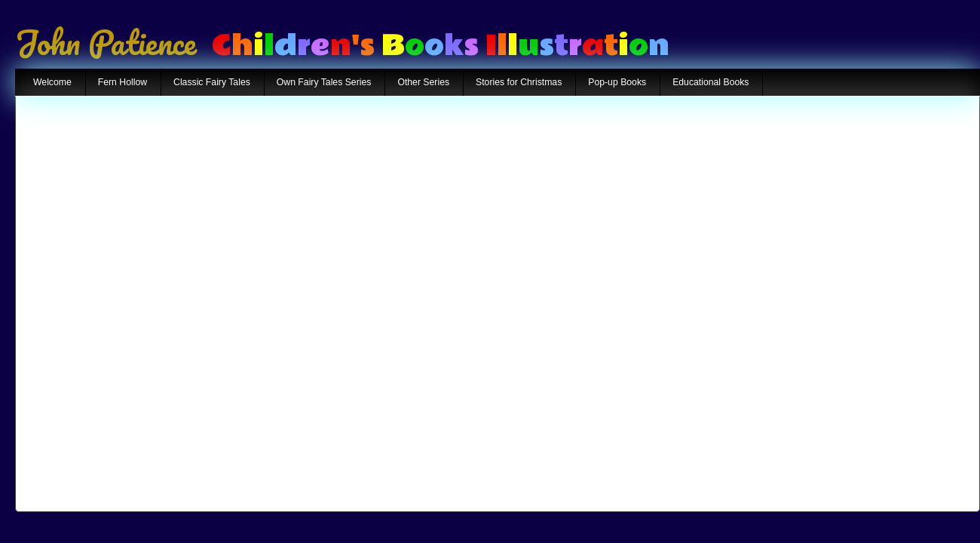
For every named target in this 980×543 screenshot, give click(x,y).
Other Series (423, 82)
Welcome (52, 82)
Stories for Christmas (519, 82)
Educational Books (710, 82)
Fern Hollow (122, 82)
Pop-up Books (617, 82)
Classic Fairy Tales (212, 82)
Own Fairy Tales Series (324, 82)
